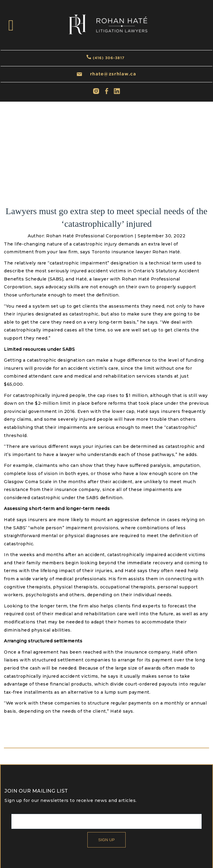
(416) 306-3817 (109, 58)
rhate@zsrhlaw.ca (113, 74)
